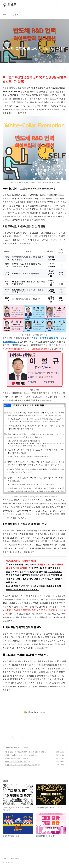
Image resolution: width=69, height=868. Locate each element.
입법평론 (10, 5)
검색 (58, 5)
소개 (5, 15)
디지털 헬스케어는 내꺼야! (16, 758)
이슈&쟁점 (9, 747)
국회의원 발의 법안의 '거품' (16, 762)
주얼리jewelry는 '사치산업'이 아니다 (20, 755)
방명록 (15, 15)
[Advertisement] (34, 712)
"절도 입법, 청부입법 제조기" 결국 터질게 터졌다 (25, 752)
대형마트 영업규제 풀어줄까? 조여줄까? (21, 765)
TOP (64, 860)
